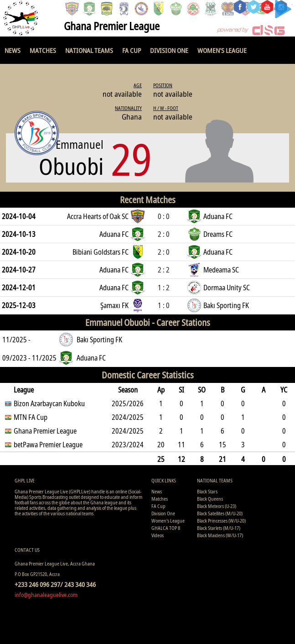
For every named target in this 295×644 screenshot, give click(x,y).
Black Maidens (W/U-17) (220, 535)
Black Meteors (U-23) (217, 506)
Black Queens (210, 499)
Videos (158, 535)
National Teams (89, 50)
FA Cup (132, 50)
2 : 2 (164, 270)
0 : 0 (164, 216)
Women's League (222, 50)
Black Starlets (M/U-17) (219, 528)
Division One (169, 50)
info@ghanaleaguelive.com (46, 595)
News (13, 50)
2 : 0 (164, 234)
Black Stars (207, 491)
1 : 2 (164, 288)
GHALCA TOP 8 (166, 528)
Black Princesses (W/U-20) (221, 521)
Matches (43, 50)
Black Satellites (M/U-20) (220, 513)
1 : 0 (164, 305)
